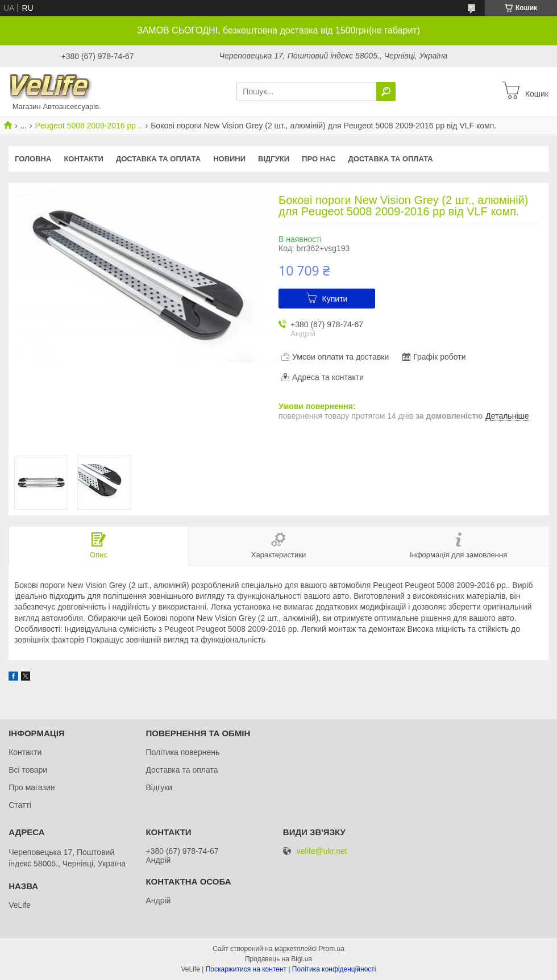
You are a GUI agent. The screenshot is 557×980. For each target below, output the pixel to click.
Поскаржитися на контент (246, 969)
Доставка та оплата (158, 159)
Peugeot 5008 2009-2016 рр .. (89, 126)
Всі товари (28, 770)
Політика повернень (182, 752)
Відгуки (274, 159)
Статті (20, 805)
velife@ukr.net (322, 851)
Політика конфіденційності (334, 969)
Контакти (84, 159)
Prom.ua (332, 949)
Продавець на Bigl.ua (278, 959)
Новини (229, 159)
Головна (33, 159)
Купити (335, 299)
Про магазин (32, 787)
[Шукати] (386, 91)
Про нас (319, 159)
